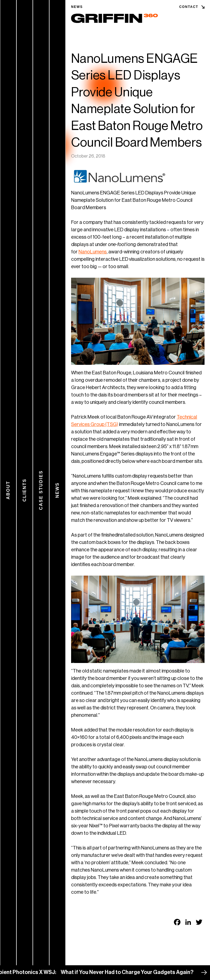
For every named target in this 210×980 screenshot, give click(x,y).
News (77, 7)
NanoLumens (93, 252)
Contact (189, 7)
